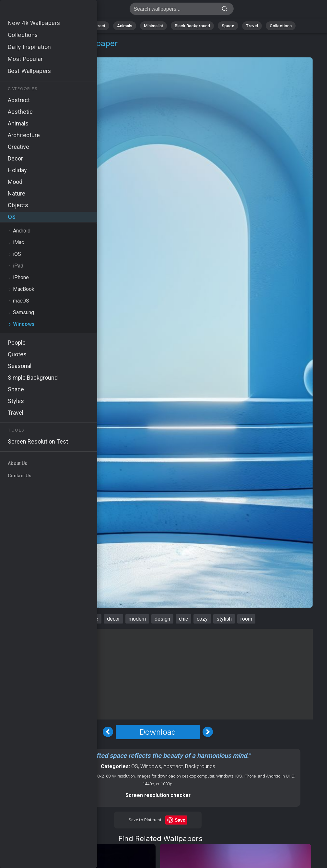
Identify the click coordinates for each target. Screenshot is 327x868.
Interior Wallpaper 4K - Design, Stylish (39, 11)
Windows (42, 51)
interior (69, 619)
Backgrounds (200, 766)
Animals (125, 26)
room (246, 619)
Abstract (97, 26)
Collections (281, 26)
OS (21, 51)
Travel (252, 26)
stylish (224, 619)
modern (137, 619)
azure (92, 619)
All (50, 26)
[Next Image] (208, 732)
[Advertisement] (158, 674)
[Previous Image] (108, 732)
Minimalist (153, 26)
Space (228, 26)
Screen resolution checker (158, 795)
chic (183, 619)
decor (113, 619)
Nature (70, 26)
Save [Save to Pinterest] (180, 820)
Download (158, 732)
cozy (202, 619)
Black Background (192, 26)
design (162, 619)
